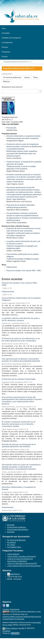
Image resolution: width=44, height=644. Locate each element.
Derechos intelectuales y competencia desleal (19, 488)
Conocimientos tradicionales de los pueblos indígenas (21, 299)
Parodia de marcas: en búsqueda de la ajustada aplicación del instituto (19, 445)
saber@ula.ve (15, 574)
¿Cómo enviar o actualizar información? (22, 556)
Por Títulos (11, 545)
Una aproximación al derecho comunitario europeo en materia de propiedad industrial (21, 360)
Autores (27, 77)
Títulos (35, 77)
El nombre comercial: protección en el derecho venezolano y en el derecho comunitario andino (19, 424)
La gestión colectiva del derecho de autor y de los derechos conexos (21, 319)
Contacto (6, 609)
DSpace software (11, 628)
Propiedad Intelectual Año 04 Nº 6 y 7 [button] (18, 62)
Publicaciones (8, 292)
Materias (6, 81)
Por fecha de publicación (12, 77)
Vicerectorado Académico (16, 527)
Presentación (8, 507)
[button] (34, 22)
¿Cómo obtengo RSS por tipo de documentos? (24, 566)
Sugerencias (15, 609)
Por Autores (11, 542)
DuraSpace (6, 631)
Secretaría (11, 532)
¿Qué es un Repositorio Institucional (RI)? (22, 563)
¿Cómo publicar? (13, 554)
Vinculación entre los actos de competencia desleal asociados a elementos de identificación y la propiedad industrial (21, 467)
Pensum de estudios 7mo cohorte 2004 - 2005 (20, 284)
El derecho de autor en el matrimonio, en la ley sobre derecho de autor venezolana (21, 340)
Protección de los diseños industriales (19, 379)
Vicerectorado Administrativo (18, 530)
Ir (40, 91)
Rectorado (11, 525)
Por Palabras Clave (14, 547)
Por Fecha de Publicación (16, 540)
